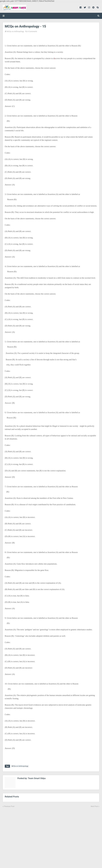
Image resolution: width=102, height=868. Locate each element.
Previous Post (9, 806)
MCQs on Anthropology (15, 31)
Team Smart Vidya (36, 778)
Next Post (94, 806)
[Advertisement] (51, 836)
